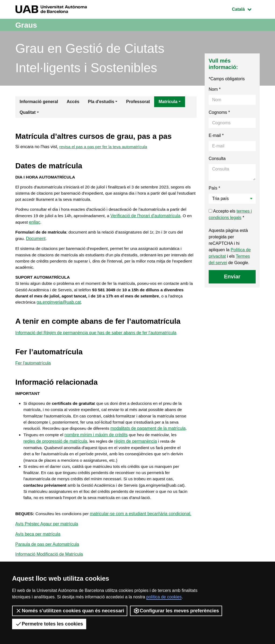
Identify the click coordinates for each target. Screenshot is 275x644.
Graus (27, 25)
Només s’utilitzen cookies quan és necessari (70, 611)
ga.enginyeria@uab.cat (59, 307)
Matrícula (168, 102)
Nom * (215, 89)
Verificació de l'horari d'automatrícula (149, 218)
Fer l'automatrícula (33, 368)
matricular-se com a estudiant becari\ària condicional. (143, 536)
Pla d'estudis (101, 102)
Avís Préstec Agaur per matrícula (47, 547)
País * (214, 188)
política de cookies (164, 597)
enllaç (35, 224)
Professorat (138, 102)
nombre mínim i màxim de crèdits (97, 448)
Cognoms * (219, 112)
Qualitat (28, 112)
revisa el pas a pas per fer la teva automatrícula (105, 147)
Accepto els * (230, 214)
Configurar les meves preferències (176, 611)
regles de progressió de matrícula (55, 455)
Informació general (39, 102)
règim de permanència (137, 455)
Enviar (232, 276)
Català (246, 9)
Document (36, 241)
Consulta (217, 159)
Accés (73, 102)
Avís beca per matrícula (38, 557)
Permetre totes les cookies (49, 624)
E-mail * (216, 135)
